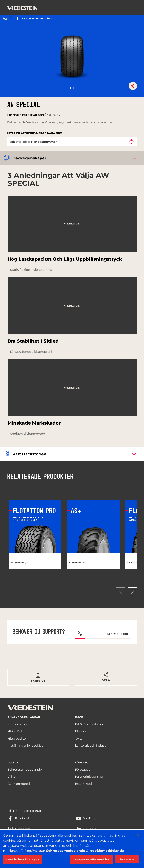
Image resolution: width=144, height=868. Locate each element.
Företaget (82, 770)
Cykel (79, 739)
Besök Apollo (85, 784)
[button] (70, 88)
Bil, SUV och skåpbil (90, 724)
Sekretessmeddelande (25, 770)
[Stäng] (138, 835)
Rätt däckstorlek (29, 454)
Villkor (12, 777)
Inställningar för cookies (25, 746)
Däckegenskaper (29, 158)
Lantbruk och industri (91, 746)
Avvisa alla (127, 859)
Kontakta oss (17, 724)
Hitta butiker (17, 739)
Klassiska (82, 731)
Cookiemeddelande (22, 784)
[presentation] (121, 592)
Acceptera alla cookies (91, 860)
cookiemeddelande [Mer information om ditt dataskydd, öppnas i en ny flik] (107, 851)
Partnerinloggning (89, 777)
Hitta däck (15, 731)
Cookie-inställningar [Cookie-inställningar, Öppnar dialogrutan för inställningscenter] (22, 860)
